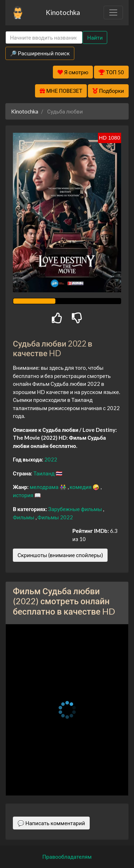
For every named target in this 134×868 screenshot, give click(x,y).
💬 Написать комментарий (51, 823)
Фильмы (24, 517)
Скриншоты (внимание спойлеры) (60, 555)
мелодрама (45, 487)
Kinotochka (63, 12)
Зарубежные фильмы (76, 509)
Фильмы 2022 (55, 517)
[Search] (44, 38)
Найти (95, 37)
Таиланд (44, 473)
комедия (81, 487)
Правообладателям (67, 857)
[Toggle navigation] (113, 12)
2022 (51, 459)
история (24, 495)
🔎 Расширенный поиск (40, 53)
